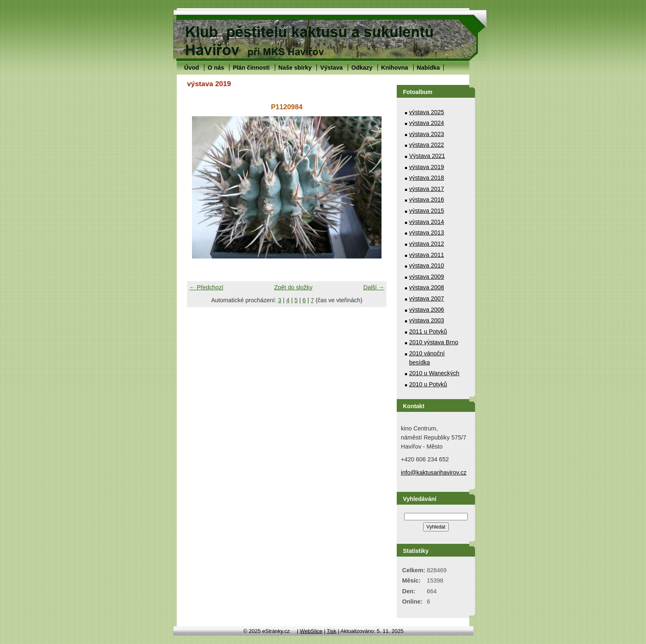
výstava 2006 (427, 310)
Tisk (331, 631)
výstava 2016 (427, 200)
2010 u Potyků (428, 384)
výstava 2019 (427, 167)
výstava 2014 (427, 222)
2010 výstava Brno (434, 342)
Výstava (331, 68)
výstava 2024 (427, 123)
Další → (374, 287)
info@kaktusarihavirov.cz (434, 472)
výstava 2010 (427, 266)
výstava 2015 (427, 211)
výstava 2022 (427, 145)
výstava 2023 (427, 134)
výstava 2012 (427, 244)
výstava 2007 (427, 298)
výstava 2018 (427, 178)
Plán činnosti (251, 68)
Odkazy (362, 68)
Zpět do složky (294, 287)
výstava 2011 (427, 255)
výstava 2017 (427, 189)
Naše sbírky (295, 68)
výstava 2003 (427, 320)
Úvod (192, 68)
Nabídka (428, 68)
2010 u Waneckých (434, 373)
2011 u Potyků (428, 331)
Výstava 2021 (427, 156)
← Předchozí (206, 287)
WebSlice (311, 631)
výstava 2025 (427, 112)
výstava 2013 (427, 233)
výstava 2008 (427, 287)
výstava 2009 (427, 277)
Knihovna (395, 68)
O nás (216, 68)
